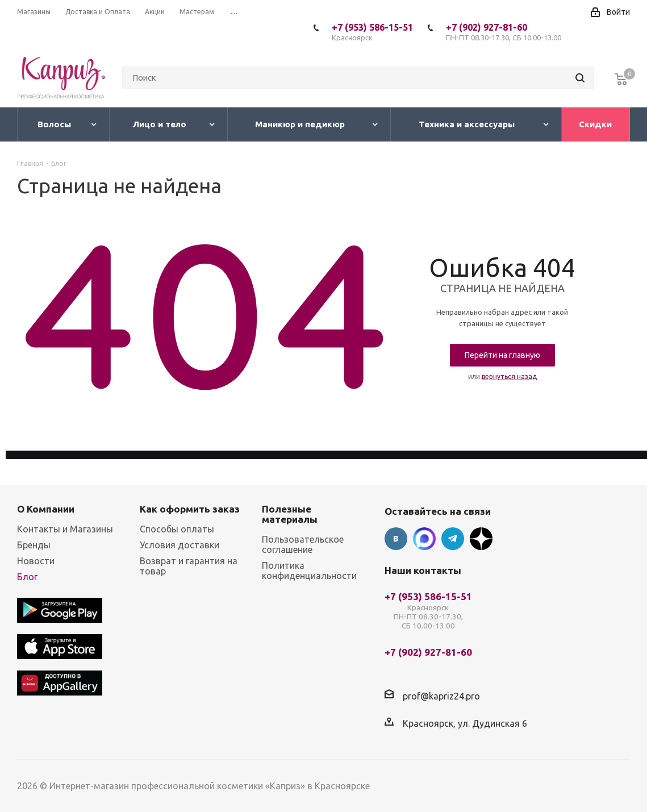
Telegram (453, 539)
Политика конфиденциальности (309, 571)
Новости (36, 561)
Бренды (34, 545)
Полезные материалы (290, 514)
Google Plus (481, 539)
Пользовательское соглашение (303, 544)
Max (424, 539)
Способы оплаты (177, 529)
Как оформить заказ (190, 509)
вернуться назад (509, 376)
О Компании (46, 509)
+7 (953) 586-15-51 (372, 32)
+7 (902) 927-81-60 (504, 32)
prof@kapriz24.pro (441, 696)
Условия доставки (180, 545)
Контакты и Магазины (65, 529)
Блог (27, 577)
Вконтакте (396, 539)
